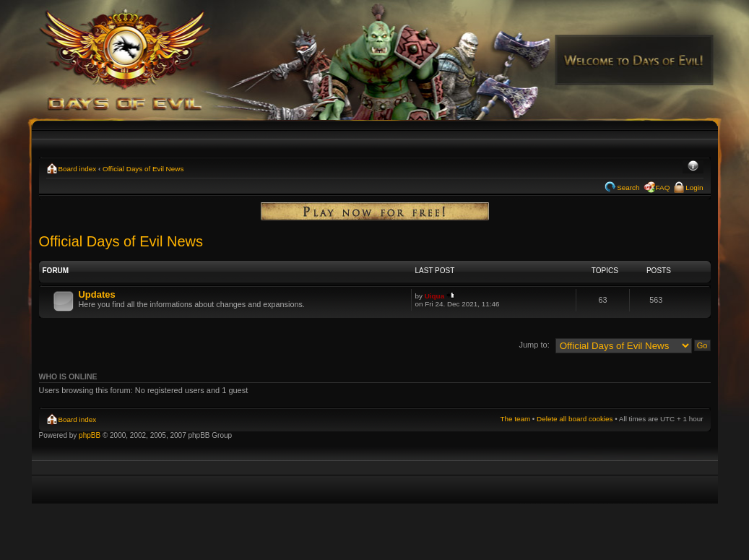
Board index (78, 169)
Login (694, 188)
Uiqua (434, 296)
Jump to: (534, 345)
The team (515, 419)
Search (628, 188)
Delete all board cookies (575, 419)
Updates (97, 294)
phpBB (90, 435)
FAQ (663, 188)
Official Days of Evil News (143, 169)
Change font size (693, 167)
